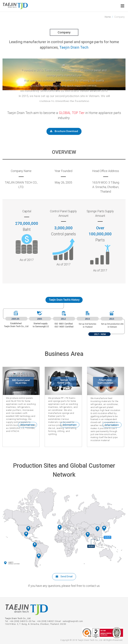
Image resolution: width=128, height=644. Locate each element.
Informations (27, 425)
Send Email (64, 576)
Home (107, 17)
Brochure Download (64, 131)
